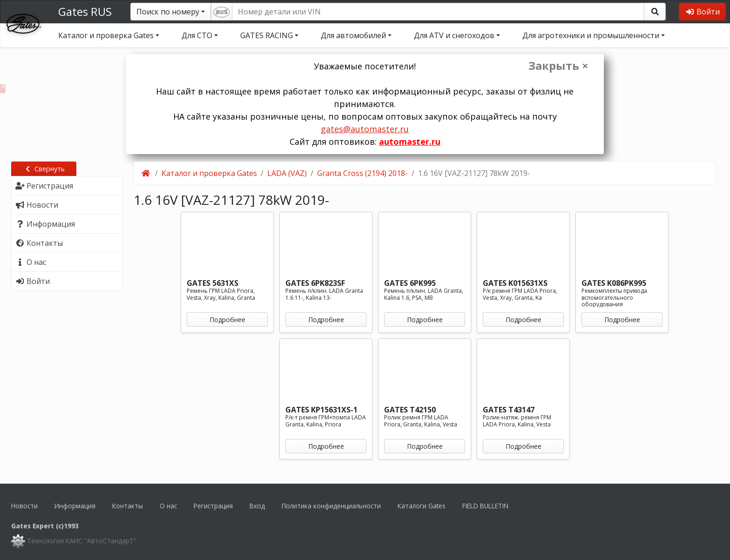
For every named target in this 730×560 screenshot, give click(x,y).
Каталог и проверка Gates (106, 35)
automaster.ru (410, 142)
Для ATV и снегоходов (454, 35)
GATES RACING (267, 35)
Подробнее (227, 320)
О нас (168, 506)
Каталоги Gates (422, 506)
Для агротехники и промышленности (591, 35)
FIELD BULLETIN (485, 506)
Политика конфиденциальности (331, 506)
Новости (24, 506)
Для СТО (197, 35)
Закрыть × (558, 66)
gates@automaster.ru (365, 129)
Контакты (128, 506)
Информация (75, 506)
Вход (257, 506)
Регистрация (213, 506)
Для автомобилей (353, 35)
